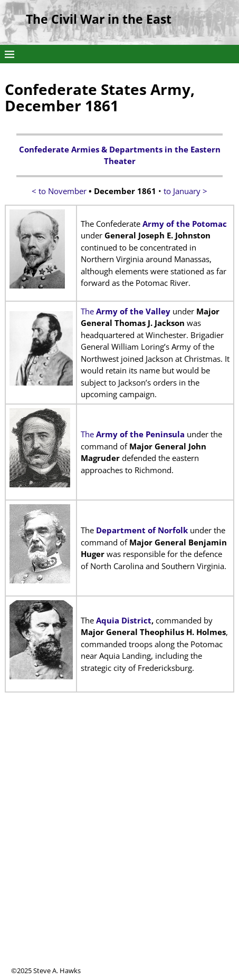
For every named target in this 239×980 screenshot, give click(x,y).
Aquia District (124, 620)
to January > (185, 191)
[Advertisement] (119, 846)
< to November (60, 191)
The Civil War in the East (99, 19)
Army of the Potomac (185, 224)
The (126, 311)
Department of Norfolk (142, 530)
